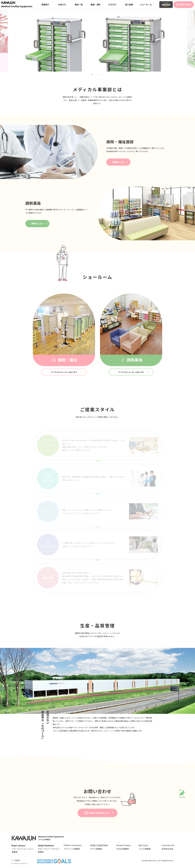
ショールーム (146, 4)
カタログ (112, 4)
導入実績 (129, 4)
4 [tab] (103, 75)
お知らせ (62, 4)
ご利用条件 (17, 860)
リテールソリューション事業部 (23, 849)
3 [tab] (99, 75)
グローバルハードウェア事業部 (49, 849)
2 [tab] (96, 75)
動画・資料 (96, 4)
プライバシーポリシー (20, 863)
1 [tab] (92, 75)
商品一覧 (79, 4)
